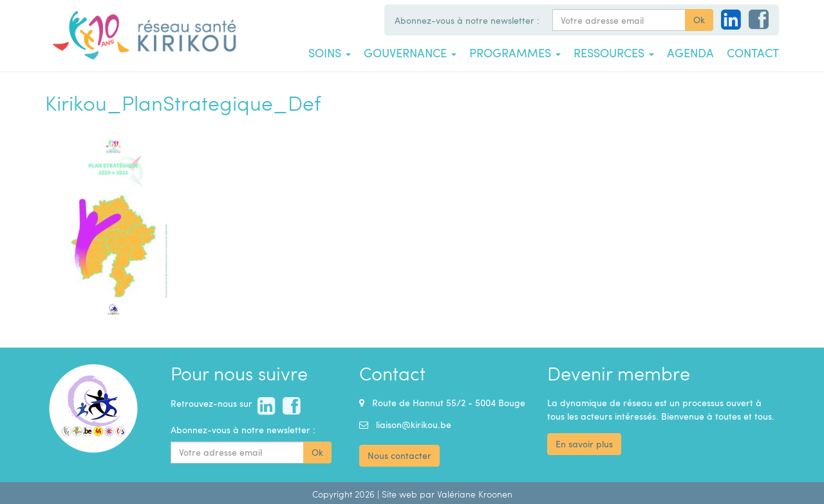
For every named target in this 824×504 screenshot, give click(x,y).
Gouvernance (410, 53)
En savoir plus (584, 444)
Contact (753, 53)
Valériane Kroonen (475, 494)
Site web (399, 494)
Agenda (690, 53)
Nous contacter (399, 455)
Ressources (614, 53)
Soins (330, 53)
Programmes (515, 53)
